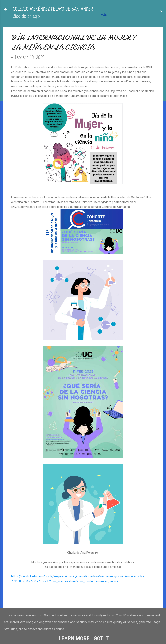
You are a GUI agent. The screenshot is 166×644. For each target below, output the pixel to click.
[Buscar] (160, 11)
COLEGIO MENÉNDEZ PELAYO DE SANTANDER (53, 9)
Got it (101, 639)
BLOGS (66, 29)
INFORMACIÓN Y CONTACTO (35, 29)
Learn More (74, 639)
